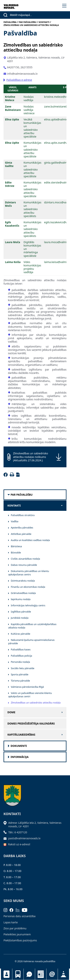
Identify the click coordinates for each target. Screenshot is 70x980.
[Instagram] (7, 910)
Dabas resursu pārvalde (24, 565)
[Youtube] (26, 910)
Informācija (20, 757)
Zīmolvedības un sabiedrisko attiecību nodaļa (36, 703)
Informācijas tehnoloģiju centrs (28, 605)
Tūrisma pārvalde (20, 681)
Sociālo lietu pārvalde (23, 668)
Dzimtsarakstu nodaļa (23, 581)
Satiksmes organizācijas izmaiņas (63, 974)
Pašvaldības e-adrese (19, 80)
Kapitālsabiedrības (21, 735)
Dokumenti (19, 746)
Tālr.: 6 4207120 (18, 832)
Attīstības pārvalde (21, 534)
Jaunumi (41, 974)
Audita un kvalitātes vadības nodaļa (30, 540)
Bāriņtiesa (16, 546)
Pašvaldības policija (21, 656)
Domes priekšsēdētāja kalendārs (31, 724)
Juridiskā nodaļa (20, 618)
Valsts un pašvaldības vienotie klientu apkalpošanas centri (30, 695)
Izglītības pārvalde (21, 612)
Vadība (15, 521)
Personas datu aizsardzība (20, 916)
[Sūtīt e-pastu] (6, 838)
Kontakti (7, 974)
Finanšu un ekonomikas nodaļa (28, 587)
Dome (11, 712)
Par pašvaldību (22, 495)
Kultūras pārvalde (21, 634)
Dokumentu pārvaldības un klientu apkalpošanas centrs (29, 573)
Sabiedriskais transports (18, 974)
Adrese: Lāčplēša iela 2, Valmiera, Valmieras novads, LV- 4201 (35, 824)
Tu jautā (29, 974)
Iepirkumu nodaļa (21, 599)
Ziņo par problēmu (15, 928)
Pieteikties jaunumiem (52, 974)
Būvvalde (16, 553)
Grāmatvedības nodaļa (23, 593)
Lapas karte (11, 922)
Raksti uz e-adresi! (19, 844)
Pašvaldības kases (21, 650)
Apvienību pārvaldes (22, 528)
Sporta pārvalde (20, 675)
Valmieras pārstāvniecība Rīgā (27, 687)
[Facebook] (6, 476)
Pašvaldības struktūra (23, 515)
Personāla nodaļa (20, 662)
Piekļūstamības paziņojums (20, 940)
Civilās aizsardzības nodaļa (25, 559)
